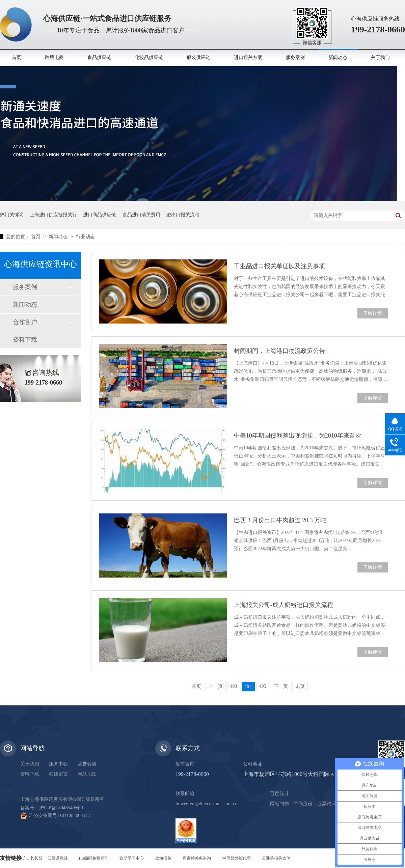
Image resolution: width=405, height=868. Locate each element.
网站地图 (87, 774)
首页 (17, 58)
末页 (300, 686)
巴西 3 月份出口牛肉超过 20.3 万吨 (280, 520)
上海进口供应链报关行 (53, 215)
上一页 (216, 686)
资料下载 (25, 340)
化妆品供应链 (149, 58)
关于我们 (380, 58)
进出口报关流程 (183, 215)
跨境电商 (54, 58)
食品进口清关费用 (141, 215)
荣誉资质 (87, 764)
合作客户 (25, 322)
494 (248, 686)
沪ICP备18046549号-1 (61, 808)
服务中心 (58, 764)
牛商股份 (303, 804)
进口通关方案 (248, 58)
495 (263, 686)
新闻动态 (338, 58)
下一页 (281, 686)
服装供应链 (198, 58)
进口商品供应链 (100, 215)
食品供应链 (99, 58)
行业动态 (85, 237)
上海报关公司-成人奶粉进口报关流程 (283, 605)
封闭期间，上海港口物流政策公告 (279, 351)
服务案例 (295, 58)
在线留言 (58, 774)
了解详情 (373, 313)
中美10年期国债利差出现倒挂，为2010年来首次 (298, 436)
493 (234, 686)
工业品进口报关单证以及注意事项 (279, 266)
